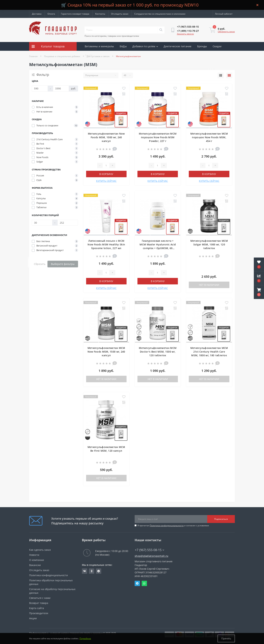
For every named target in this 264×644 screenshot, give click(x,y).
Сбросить (40, 264)
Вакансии (35, 565)
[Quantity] (106, 165)
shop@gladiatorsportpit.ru (152, 556)
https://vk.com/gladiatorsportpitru (85, 571)
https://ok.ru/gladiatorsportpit (92, 571)
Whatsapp (144, 583)
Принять (226, 638)
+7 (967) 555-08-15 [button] (149, 550)
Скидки (217, 46)
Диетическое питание (178, 46)
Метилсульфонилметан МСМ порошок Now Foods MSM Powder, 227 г (158, 137)
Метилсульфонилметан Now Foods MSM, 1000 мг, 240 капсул (106, 137)
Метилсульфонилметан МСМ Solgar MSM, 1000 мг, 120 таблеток (209, 244)
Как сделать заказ (40, 550)
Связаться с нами (40, 598)
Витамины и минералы (99, 46)
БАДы (123, 46)
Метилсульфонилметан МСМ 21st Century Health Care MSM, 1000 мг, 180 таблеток (209, 352)
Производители (39, 613)
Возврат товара (39, 603)
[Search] (161, 30)
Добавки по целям (145, 46)
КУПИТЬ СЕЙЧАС (106, 181)
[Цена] (40, 89)
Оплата (51, 14)
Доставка (37, 14)
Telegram (137, 583)
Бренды (202, 46)
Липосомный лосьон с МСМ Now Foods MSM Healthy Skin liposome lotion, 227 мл (106, 244)
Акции (89, 55)
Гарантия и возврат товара (75, 14)
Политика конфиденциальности (167, 526)
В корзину (106, 174)
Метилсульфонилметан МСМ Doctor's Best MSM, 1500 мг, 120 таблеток (158, 352)
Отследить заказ (120, 14)
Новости (34, 555)
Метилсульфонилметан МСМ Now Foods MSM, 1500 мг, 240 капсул (106, 352)
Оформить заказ (226, 32)
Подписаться (221, 519)
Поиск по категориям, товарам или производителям (112, 36)
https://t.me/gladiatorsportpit (99, 571)
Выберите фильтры (63, 264)
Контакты (100, 14)
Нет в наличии (209, 285)
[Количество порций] (42, 223)
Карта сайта (37, 608)
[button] (259, 292)
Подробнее (85, 638)
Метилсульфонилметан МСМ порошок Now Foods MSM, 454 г (209, 137)
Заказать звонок (185, 34)
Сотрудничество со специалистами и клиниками (160, 14)
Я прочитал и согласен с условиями (173, 526)
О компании (37, 560)
